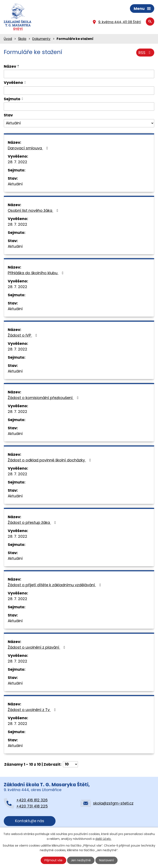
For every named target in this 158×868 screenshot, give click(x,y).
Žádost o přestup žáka (33, 522)
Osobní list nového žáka (34, 210)
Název (10, 66)
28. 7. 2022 (17, 162)
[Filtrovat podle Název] (79, 74)
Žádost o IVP (23, 335)
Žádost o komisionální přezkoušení (44, 398)
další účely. (103, 839)
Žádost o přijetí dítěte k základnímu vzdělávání (55, 585)
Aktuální (15, 184)
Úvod (8, 39)
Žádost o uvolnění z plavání (37, 647)
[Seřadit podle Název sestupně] (18, 67)
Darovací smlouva (29, 148)
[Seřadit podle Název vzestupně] (18, 65)
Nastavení (106, 860)
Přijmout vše (53, 860)
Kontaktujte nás (30, 821)
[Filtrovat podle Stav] (79, 123)
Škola (22, 39)
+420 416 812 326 (32, 800)
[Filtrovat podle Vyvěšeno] (79, 91)
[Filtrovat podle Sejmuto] (79, 107)
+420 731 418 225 (32, 806)
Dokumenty (41, 39)
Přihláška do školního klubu (36, 273)
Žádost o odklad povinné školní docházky (50, 460)
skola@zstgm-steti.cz (113, 803)
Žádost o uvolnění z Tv (33, 710)
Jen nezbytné (81, 860)
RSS (145, 53)
